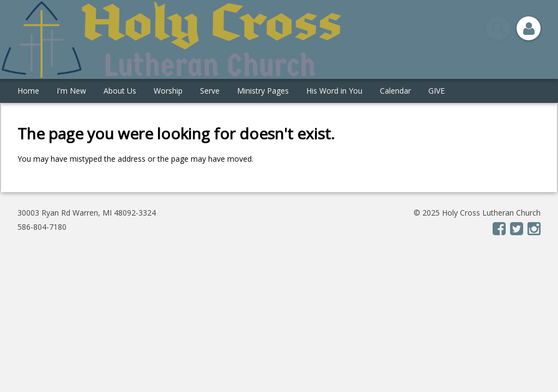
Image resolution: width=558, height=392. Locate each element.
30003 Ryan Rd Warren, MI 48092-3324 (87, 213)
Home (28, 91)
